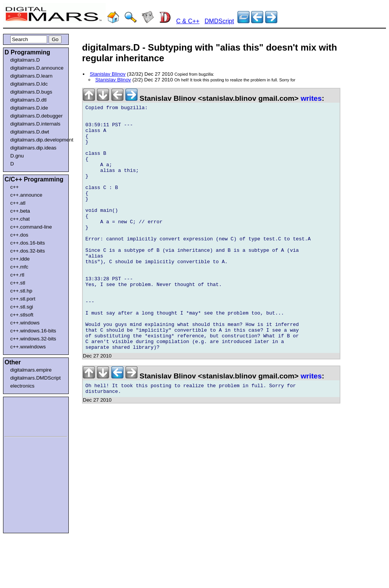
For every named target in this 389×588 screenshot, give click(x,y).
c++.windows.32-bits (33, 339)
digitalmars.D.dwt (30, 132)
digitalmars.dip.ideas (33, 148)
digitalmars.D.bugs (31, 92)
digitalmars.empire (31, 370)
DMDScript (219, 21)
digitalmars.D (25, 60)
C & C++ (188, 21)
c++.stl (18, 283)
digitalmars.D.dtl (28, 100)
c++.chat (20, 219)
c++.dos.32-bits (28, 251)
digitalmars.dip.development (37, 140)
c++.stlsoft (22, 315)
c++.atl (18, 203)
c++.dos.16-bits (28, 243)
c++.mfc (19, 267)
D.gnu (17, 156)
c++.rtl (17, 275)
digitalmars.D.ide (29, 108)
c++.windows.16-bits (33, 331)
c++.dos (19, 235)
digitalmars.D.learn (31, 76)
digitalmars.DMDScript (36, 378)
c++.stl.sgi (22, 307)
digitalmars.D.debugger (36, 116)
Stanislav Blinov (108, 74)
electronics (22, 386)
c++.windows (25, 323)
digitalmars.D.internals (35, 124)
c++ (14, 187)
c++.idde (20, 259)
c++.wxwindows (28, 347)
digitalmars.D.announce (37, 68)
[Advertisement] (27, 415)
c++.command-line (31, 227)
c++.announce (26, 195)
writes (311, 98)
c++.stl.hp (21, 291)
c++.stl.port (23, 299)
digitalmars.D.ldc (29, 84)
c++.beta (20, 211)
